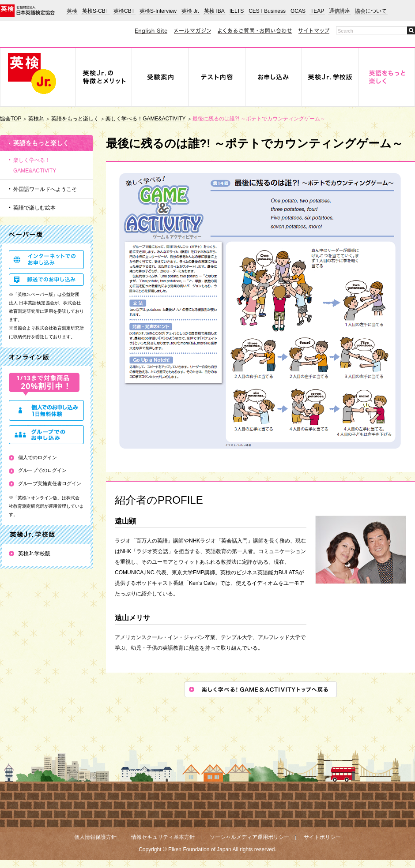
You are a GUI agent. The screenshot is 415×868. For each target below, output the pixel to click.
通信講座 (340, 11)
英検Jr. (36, 119)
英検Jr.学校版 (34, 554)
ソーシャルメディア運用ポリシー (249, 837)
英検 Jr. (190, 11)
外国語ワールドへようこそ (45, 189)
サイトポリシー (322, 837)
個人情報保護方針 (95, 837)
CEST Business (267, 11)
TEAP (317, 11)
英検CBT (124, 11)
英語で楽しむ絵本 (34, 208)
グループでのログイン (42, 470)
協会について (371, 11)
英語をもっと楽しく (75, 119)
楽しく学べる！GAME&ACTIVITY (145, 119)
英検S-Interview (158, 11)
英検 (72, 11)
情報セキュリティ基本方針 (163, 837)
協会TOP (11, 119)
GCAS (298, 11)
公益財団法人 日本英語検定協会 (27, 11)
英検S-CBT (95, 11)
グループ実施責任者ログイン (50, 483)
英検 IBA (214, 11)
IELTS (237, 11)
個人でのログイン (38, 457)
